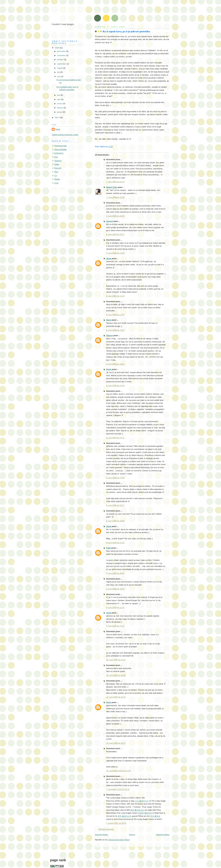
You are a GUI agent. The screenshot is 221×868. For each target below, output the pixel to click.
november (61, 55)
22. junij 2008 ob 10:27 (116, 743)
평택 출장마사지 (137, 810)
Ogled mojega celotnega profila (65, 135)
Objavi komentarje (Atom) (119, 840)
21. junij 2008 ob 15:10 (116, 697)
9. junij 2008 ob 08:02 (115, 573)
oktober (60, 60)
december (61, 51)
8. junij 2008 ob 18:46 (115, 521)
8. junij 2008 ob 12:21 (115, 364)
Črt (56, 175)
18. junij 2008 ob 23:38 (116, 675)
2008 (57, 48)
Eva (56, 157)
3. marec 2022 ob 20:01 (116, 823)
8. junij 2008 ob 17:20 (115, 478)
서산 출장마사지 (142, 801)
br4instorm (59, 153)
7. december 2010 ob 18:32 (118, 789)
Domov (132, 835)
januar (60, 112)
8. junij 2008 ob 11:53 (115, 315)
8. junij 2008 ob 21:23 (115, 543)
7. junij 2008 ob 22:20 (115, 216)
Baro (56, 172)
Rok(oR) (58, 168)
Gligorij (110, 221)
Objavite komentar (106, 829)
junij (59, 76)
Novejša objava (102, 835)
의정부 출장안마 (145, 813)
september (62, 64)
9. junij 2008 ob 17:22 (115, 626)
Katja (109, 548)
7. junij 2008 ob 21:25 (115, 182)
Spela (109, 259)
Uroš (56, 183)
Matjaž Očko (112, 187)
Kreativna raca (61, 146)
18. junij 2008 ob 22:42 (116, 660)
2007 (57, 118)
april (59, 99)
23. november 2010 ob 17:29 (118, 771)
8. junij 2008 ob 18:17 (115, 505)
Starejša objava (163, 835)
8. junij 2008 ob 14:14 (115, 438)
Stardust (58, 161)
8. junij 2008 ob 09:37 (115, 234)
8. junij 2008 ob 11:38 (115, 253)
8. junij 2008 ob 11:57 (115, 330)
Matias (57, 179)
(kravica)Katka (61, 149)
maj (59, 95)
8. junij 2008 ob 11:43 (115, 296)
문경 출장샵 (155, 816)
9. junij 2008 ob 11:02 (115, 607)
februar (60, 108)
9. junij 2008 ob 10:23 (115, 589)
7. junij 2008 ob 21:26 (115, 197)
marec (60, 104)
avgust (60, 68)
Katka (57, 164)
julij (59, 72)
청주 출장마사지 (125, 816)
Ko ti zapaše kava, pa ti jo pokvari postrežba (126, 31)
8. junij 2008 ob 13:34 (115, 386)
